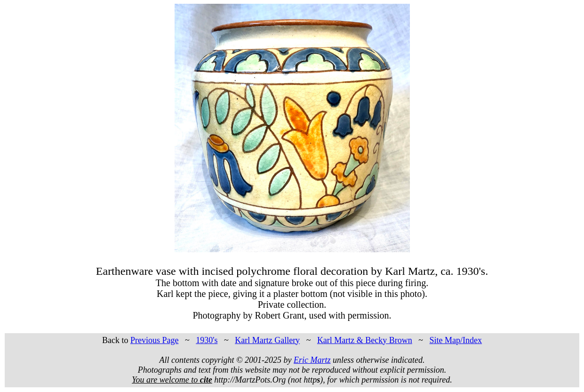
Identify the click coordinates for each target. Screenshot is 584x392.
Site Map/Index (456, 340)
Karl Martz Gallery (267, 340)
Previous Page (155, 340)
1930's (207, 340)
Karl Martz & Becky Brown (365, 340)
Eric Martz (312, 360)
